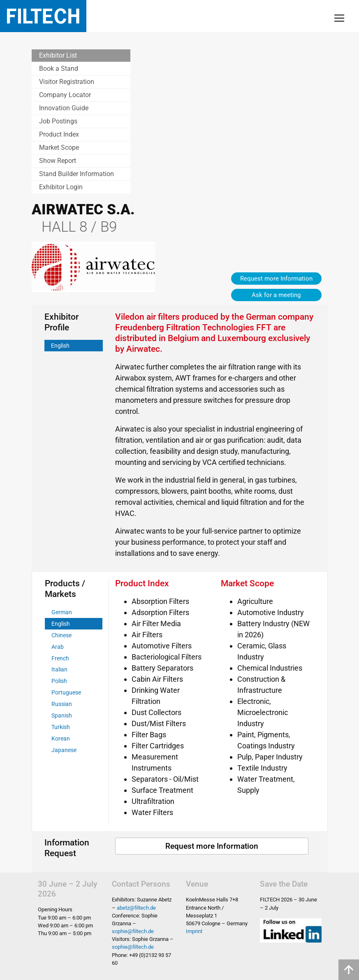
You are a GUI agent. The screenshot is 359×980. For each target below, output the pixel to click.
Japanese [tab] (64, 750)
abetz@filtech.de (136, 908)
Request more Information (276, 279)
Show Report (58, 161)
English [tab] (60, 346)
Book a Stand (59, 69)
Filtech (43, 16)
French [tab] (60, 658)
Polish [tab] (59, 681)
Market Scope (59, 147)
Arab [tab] (58, 647)
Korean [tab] (61, 739)
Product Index (59, 134)
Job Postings (58, 121)
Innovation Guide (64, 108)
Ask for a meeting (276, 295)
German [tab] (62, 612)
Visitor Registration (67, 82)
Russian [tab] (62, 704)
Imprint (194, 931)
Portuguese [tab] (66, 693)
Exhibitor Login (61, 187)
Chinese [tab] (61, 635)
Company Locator (65, 95)
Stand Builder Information (76, 174)
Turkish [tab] (61, 727)
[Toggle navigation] (339, 18)
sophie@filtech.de (133, 931)
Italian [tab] (59, 670)
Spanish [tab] (62, 716)
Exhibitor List (58, 55)
